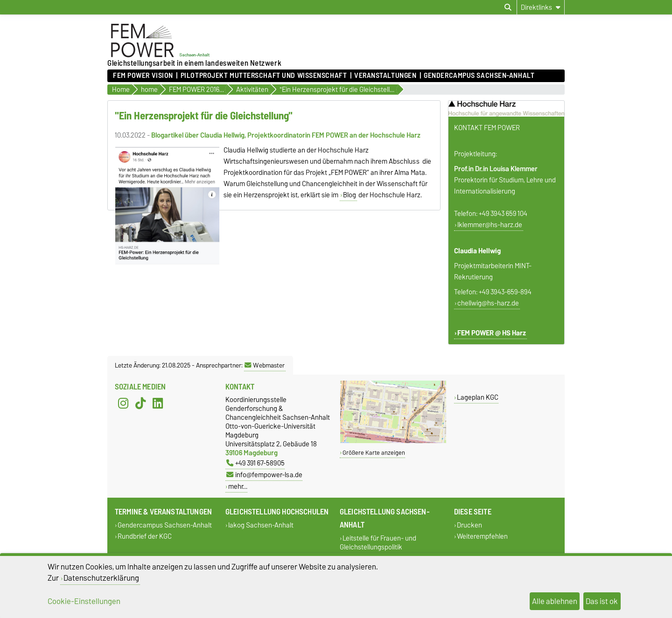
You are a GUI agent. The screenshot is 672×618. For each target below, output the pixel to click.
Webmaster (265, 365)
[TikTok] (140, 403)
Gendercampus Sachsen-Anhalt (479, 76)
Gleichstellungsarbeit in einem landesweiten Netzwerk (194, 63)
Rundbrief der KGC (145, 536)
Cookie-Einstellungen (84, 601)
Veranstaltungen (385, 76)
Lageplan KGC (478, 397)
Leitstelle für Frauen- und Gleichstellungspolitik (378, 543)
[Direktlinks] (541, 7)
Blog (350, 195)
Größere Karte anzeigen (374, 453)
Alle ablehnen (555, 601)
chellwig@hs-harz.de (488, 303)
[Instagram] (123, 403)
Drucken (469, 525)
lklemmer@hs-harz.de (490, 225)
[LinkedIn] (158, 403)
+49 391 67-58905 (255, 463)
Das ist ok (602, 601)
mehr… (238, 486)
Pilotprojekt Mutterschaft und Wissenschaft (264, 76)
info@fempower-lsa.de (264, 475)
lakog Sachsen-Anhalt (261, 525)
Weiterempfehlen (482, 536)
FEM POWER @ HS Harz (492, 333)
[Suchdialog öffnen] (508, 7)
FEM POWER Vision (143, 76)
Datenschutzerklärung (101, 578)
